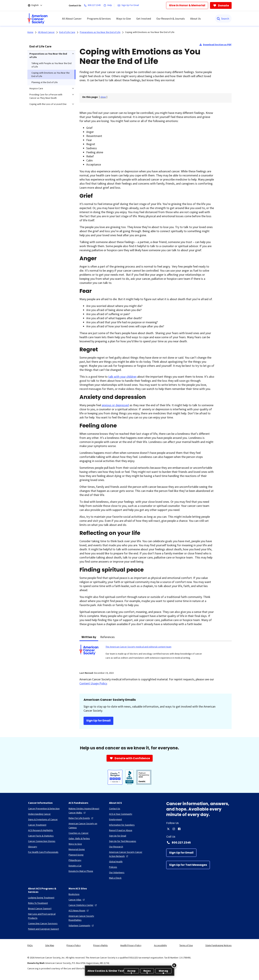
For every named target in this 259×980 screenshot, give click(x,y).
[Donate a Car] (75, 866)
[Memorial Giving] (77, 849)
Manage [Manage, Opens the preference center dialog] (163, 971)
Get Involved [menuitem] (144, 19)
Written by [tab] (89, 637)
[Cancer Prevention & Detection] (44, 809)
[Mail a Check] (115, 878)
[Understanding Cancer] (39, 814)
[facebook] (179, 829)
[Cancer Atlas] (77, 900)
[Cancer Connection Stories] (42, 841)
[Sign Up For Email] (129, 5)
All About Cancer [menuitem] (72, 19)
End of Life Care (40, 46)
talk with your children (122, 377)
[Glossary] (33, 847)
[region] (130, 971)
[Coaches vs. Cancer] (79, 833)
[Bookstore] (74, 894)
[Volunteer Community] (82, 925)
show (103, 97)
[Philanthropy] (75, 860)
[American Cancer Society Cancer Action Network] (127, 854)
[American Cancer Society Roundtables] (86, 918)
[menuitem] (38, 19)
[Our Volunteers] (117, 872)
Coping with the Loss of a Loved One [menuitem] (48, 104)
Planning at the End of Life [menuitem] (45, 82)
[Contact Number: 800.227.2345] (199, 843)
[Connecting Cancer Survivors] (43, 923)
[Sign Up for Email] (181, 853)
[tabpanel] (156, 654)
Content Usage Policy (93, 683)
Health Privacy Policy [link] (131, 945)
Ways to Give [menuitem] (124, 19)
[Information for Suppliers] (122, 825)
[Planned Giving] (76, 855)
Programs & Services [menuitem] (99, 19)
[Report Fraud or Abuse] (121, 830)
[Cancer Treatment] (37, 825)
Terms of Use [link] (186, 945)
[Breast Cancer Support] (40, 908)
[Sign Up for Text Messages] (188, 865)
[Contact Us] (115, 809)
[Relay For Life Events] (81, 818)
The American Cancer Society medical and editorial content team (138, 647)
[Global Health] (116, 862)
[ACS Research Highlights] (41, 830)
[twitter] (168, 829)
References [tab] (107, 637)
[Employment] (115, 819)
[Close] (174, 965)
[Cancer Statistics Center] (83, 905)
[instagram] (174, 829)
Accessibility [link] (160, 945)
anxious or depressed (115, 405)
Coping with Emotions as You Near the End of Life (150, 32)
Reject (147, 971)
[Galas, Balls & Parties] (79, 838)
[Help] (108, 5)
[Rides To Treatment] (38, 903)
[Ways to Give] (75, 844)
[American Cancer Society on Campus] (86, 826)
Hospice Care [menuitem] (36, 88)
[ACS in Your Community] (121, 814)
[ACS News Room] (79, 910)
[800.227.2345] (93, 5)
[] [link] (103, 97)
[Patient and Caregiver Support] (43, 929)
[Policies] (113, 867)
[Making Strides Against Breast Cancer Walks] (86, 811)
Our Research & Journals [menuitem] (171, 19)
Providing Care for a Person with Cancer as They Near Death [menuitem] (46, 96)
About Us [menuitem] (196, 19)
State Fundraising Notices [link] (218, 945)
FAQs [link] (30, 945)
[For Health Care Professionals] (43, 852)
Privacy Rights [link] (100, 945)
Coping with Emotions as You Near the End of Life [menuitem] (51, 74)
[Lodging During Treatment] (41, 898)
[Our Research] (116, 847)
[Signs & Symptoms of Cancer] (43, 819)
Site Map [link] (50, 945)
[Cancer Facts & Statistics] (41, 836)
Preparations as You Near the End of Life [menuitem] (48, 55)
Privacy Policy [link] (74, 945)
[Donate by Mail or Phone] (81, 871)
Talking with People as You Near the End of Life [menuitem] (51, 65)
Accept (131, 971)
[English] (37, 5)
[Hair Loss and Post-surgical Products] (46, 916)
